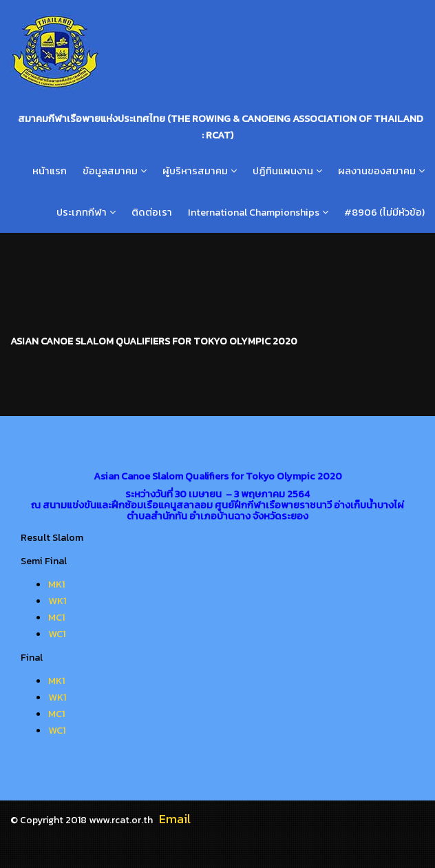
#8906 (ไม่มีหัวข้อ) (384, 212)
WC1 (57, 634)
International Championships (254, 212)
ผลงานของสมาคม (377, 171)
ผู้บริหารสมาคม (195, 171)
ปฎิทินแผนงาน (283, 171)
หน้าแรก (50, 171)
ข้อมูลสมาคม (110, 171)
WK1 (57, 601)
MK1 (57, 584)
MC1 (57, 617)
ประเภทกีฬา (82, 212)
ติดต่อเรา (152, 212)
